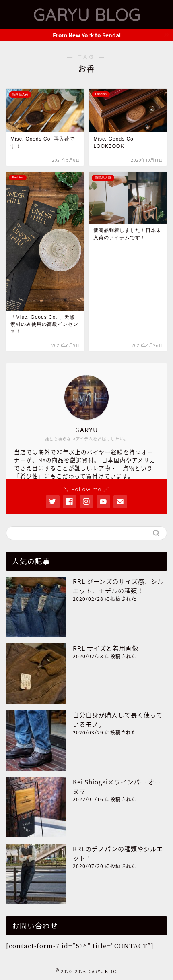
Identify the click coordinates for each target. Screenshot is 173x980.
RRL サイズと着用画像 (106, 648)
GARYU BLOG (87, 14)
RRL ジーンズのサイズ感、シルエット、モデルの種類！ (118, 586)
